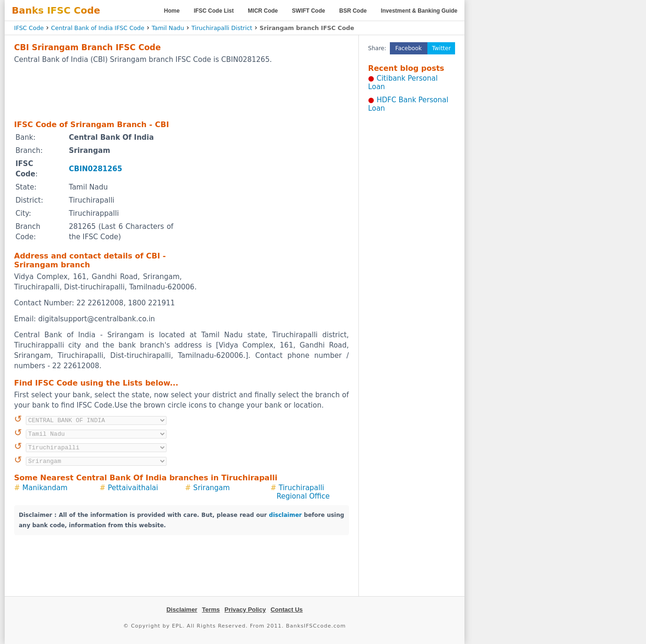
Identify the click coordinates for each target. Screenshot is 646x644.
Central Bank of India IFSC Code (98, 28)
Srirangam (212, 488)
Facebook (409, 48)
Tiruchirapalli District (222, 28)
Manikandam (45, 488)
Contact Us (287, 610)
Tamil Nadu (168, 28)
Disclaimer (182, 610)
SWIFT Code (308, 11)
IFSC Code (29, 28)
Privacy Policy (245, 610)
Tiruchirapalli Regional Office (303, 492)
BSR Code (353, 11)
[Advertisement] (182, 91)
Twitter (441, 48)
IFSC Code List (214, 11)
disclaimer (285, 515)
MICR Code (263, 11)
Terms (211, 610)
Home (172, 11)
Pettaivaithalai (133, 488)
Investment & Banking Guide (419, 11)
